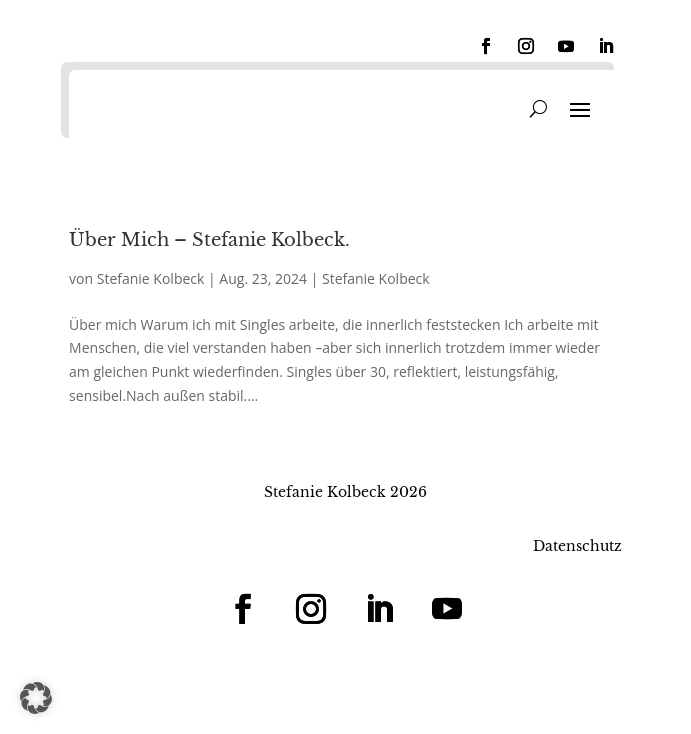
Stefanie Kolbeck (151, 278)
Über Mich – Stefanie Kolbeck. (209, 240)
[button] (36, 698)
